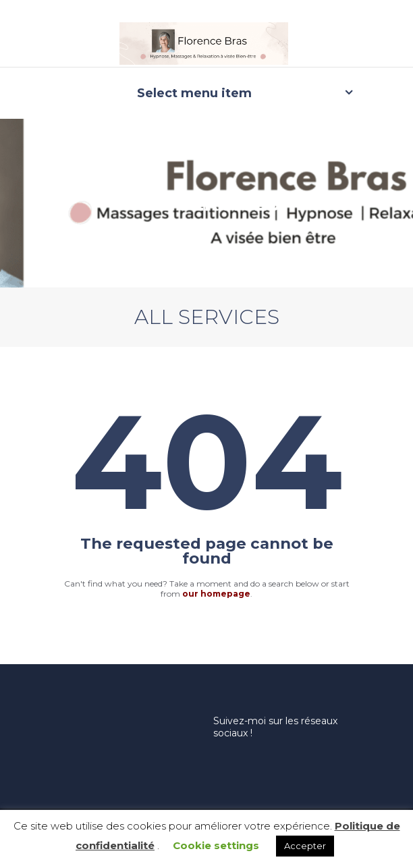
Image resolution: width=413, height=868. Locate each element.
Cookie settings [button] (216, 845)
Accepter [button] (305, 846)
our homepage (216, 594)
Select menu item (194, 93)
